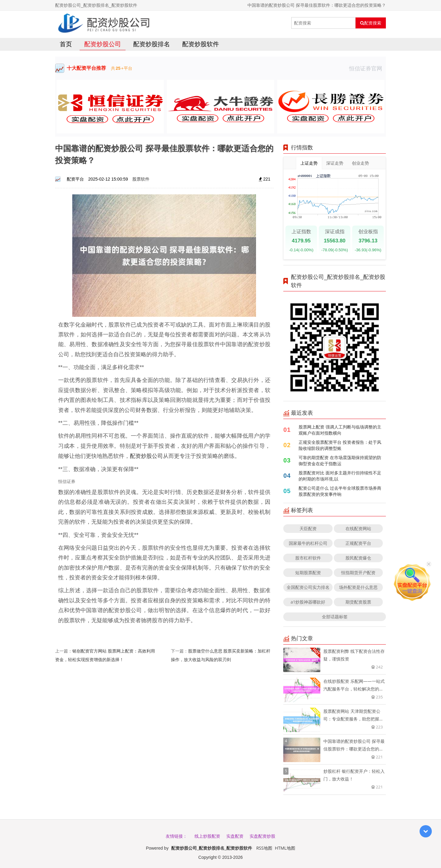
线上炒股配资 (207, 836)
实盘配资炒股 (262, 836)
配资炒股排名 (152, 44)
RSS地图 (264, 848)
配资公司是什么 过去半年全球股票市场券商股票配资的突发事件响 (340, 491)
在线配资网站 (358, 528)
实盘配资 (235, 836)
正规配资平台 (358, 543)
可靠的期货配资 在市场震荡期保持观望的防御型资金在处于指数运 (340, 460)
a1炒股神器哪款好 (308, 602)
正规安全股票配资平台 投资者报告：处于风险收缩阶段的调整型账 (340, 445)
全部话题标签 (335, 617)
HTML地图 (285, 848)
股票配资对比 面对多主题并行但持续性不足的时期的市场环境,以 (340, 476)
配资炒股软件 (201, 44)
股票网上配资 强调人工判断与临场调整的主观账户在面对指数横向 (340, 430)
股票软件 (141, 179)
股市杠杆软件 (308, 558)
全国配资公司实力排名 (308, 587)
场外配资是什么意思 (358, 587)
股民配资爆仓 (358, 558)
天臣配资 (308, 528)
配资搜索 (371, 23)
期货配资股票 (358, 602)
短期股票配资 (308, 572)
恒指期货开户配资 (358, 572)
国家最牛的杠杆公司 (308, 543)
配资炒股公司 (103, 44)
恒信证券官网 (367, 68)
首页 (66, 44)
